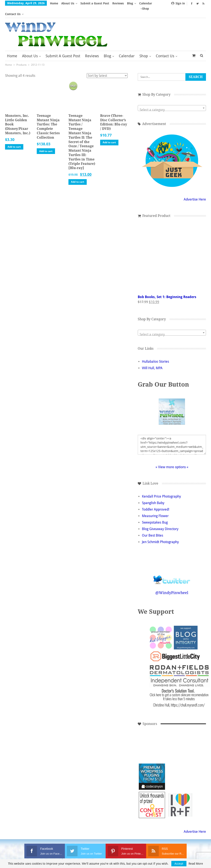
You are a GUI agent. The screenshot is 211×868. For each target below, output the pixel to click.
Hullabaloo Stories (155, 351)
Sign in (178, 3)
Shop (144, 45)
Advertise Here (195, 189)
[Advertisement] (152, 738)
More (132, 3)
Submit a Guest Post (95, 3)
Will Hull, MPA (152, 357)
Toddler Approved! (156, 499)
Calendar (127, 45)
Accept (179, 864)
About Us (68, 3)
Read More (196, 864)
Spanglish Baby (153, 492)
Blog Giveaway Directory (160, 518)
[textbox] (172, 99)
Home (54, 3)
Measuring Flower (155, 505)
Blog (107, 45)
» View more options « (172, 456)
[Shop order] (107, 65)
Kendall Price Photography (161, 486)
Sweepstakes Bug (155, 512)
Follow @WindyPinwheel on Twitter (172, 566)
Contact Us (165, 45)
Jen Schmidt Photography (160, 531)
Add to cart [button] (14, 136)
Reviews (118, 3)
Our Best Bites (153, 525)
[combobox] (172, 97)
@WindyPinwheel (172, 582)
